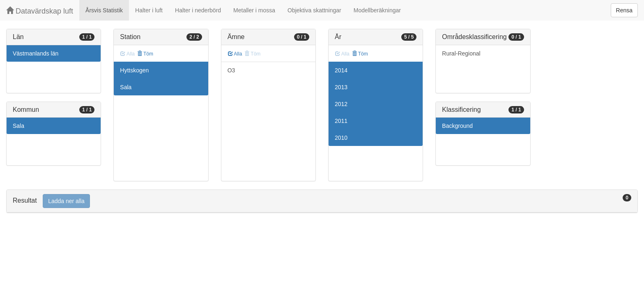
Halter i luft (149, 10)
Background (457, 126)
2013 (341, 87)
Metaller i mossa (254, 10)
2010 (341, 138)
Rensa (624, 10)
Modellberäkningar (377, 10)
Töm (145, 54)
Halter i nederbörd (198, 10)
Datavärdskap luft (40, 11)
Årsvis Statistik (104, 10)
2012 (341, 104)
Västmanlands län (36, 53)
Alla (235, 54)
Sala (18, 126)
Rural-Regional (461, 53)
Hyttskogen (134, 70)
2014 (341, 70)
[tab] (322, 201)
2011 (341, 121)
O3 (231, 70)
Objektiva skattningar (314, 10)
